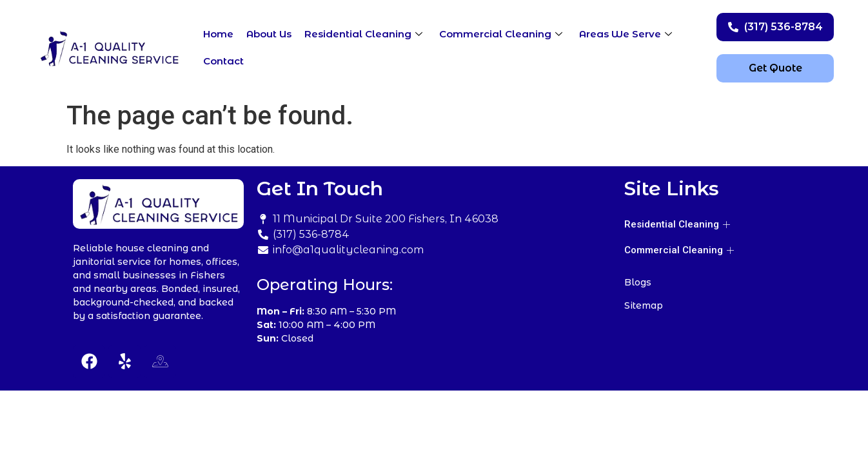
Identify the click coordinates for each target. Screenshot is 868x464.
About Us (269, 34)
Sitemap (644, 305)
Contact (223, 61)
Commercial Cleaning (501, 34)
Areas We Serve (626, 34)
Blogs (638, 282)
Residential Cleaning (363, 34)
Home (218, 34)
